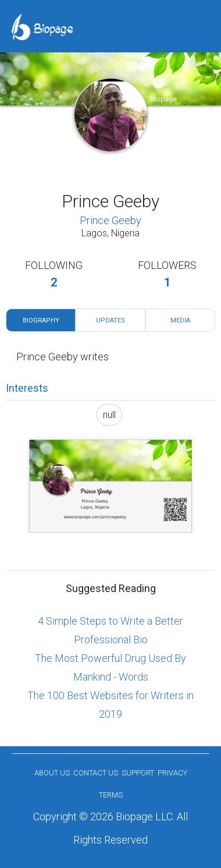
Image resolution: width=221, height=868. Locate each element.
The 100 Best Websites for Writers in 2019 (110, 705)
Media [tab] (180, 320)
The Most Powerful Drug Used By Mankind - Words (110, 667)
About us (52, 773)
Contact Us (96, 773)
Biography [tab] (41, 320)
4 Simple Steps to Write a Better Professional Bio (110, 630)
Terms (111, 795)
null (109, 415)
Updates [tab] (110, 320)
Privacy (172, 773)
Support (138, 773)
